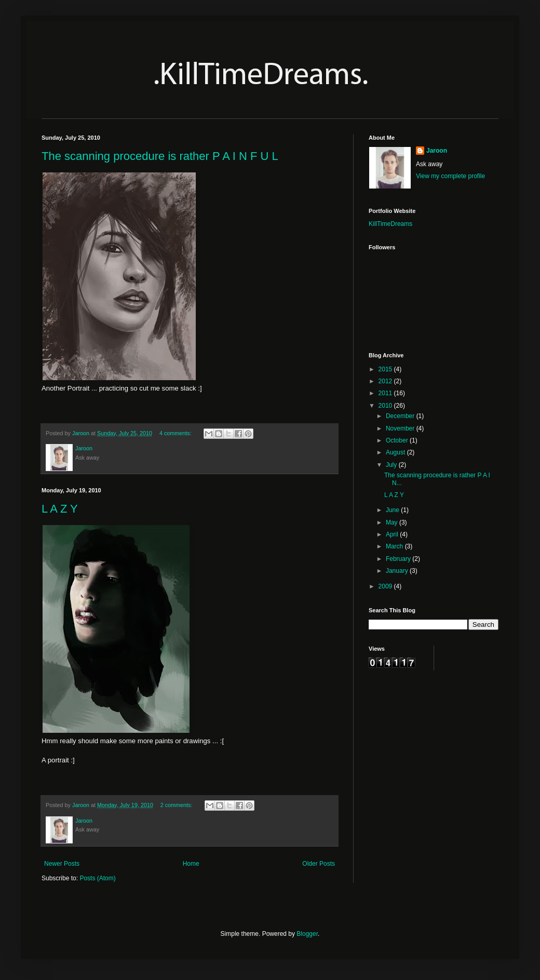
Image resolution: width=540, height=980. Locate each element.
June (393, 510)
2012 (386, 381)
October (398, 440)
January (398, 571)
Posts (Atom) (97, 878)
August (396, 452)
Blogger (307, 934)
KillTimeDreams (390, 224)
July (392, 465)
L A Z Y (60, 509)
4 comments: (176, 433)
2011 (386, 393)
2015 (386, 369)
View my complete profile (450, 176)
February (399, 559)
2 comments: (177, 805)
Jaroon (437, 151)
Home (191, 864)
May (393, 522)
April (393, 534)
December (401, 416)
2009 (386, 586)
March (395, 546)
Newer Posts (62, 864)
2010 (386, 406)
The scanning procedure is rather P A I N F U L (160, 156)
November (401, 428)
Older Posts (319, 864)
